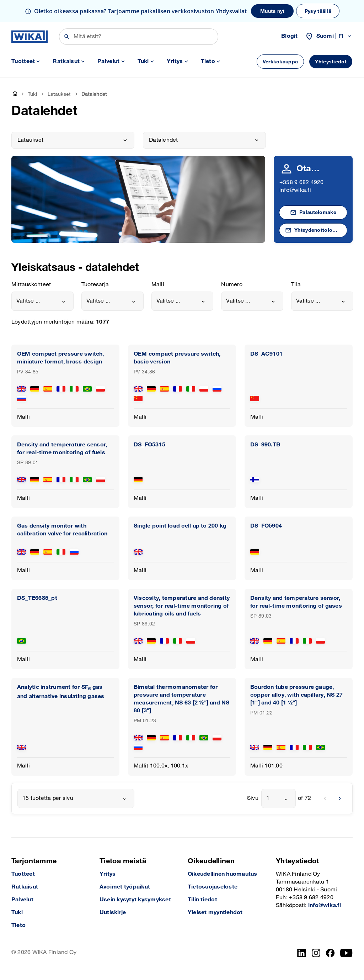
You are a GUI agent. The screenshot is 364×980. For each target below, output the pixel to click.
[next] (340, 798)
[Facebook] (330, 953)
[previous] (325, 798)
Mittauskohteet (31, 285)
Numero (232, 285)
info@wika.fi (295, 190)
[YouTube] (346, 953)
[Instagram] (316, 953)
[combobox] (42, 301)
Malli (158, 285)
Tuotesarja (95, 285)
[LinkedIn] (302, 953)
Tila (296, 285)
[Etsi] (139, 37)
